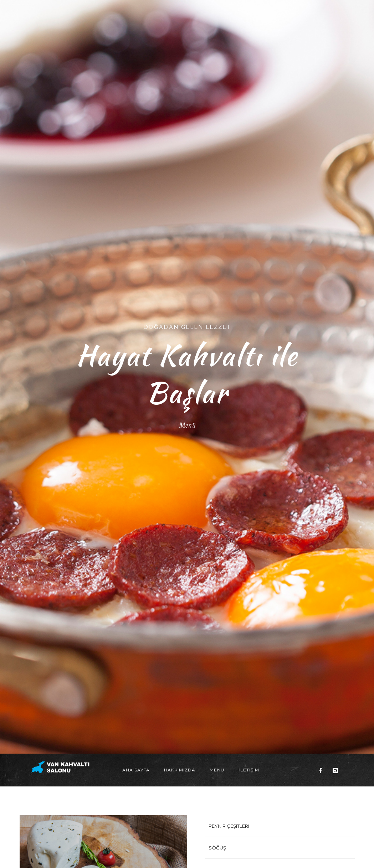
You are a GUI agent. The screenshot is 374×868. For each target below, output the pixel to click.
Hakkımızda (180, 522)
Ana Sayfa (136, 522)
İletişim (249, 522)
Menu (217, 522)
